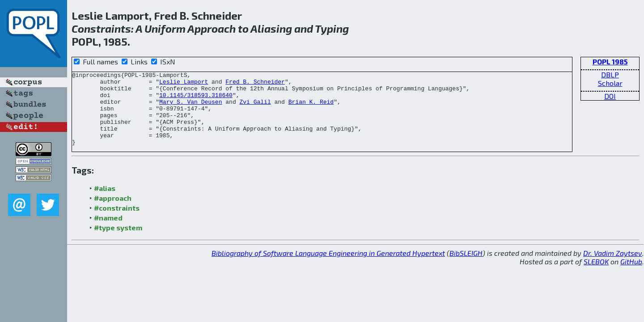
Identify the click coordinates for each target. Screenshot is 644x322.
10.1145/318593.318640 (196, 100)
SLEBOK (596, 276)
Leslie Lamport (184, 84)
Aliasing (271, 28)
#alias (105, 203)
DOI (610, 96)
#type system (118, 242)
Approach (212, 28)
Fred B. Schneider (255, 84)
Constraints (101, 28)
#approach (113, 213)
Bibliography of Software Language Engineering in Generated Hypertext (328, 268)
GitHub (631, 276)
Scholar (610, 83)
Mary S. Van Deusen (191, 108)
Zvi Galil (255, 108)
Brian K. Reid (311, 108)
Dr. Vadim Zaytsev (613, 268)
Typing (332, 28)
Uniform (165, 28)
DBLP (610, 74)
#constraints (117, 222)
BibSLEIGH (466, 268)
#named (108, 232)
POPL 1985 (610, 61)
